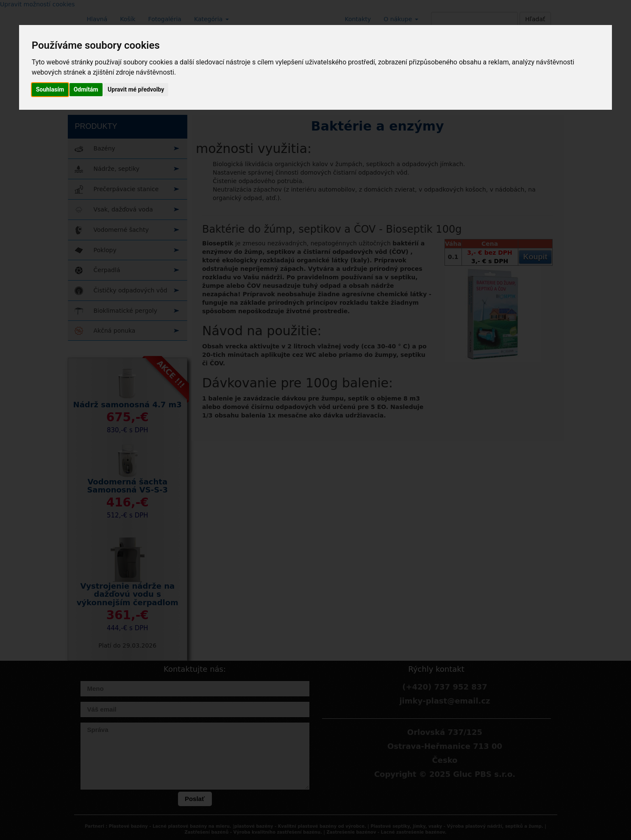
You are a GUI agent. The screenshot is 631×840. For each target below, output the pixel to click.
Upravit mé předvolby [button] (136, 89)
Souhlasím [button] (50, 89)
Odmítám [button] (86, 89)
